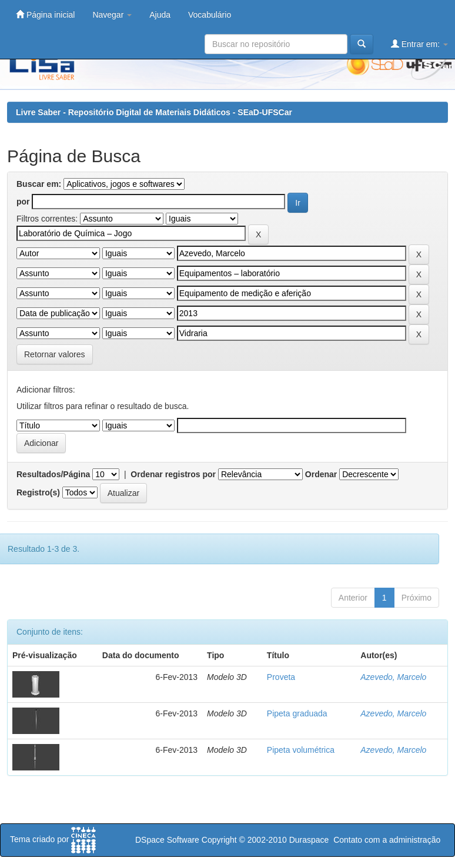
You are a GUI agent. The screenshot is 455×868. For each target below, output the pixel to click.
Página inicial (45, 14)
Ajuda (160, 15)
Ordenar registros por (173, 474)
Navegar (112, 15)
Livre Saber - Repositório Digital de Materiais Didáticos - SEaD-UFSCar (154, 112)
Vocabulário (210, 15)
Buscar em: (39, 184)
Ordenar (321, 474)
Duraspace (309, 840)
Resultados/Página (53, 474)
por (23, 202)
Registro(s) (38, 492)
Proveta (281, 677)
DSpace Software (167, 840)
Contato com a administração (387, 840)
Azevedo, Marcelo (393, 677)
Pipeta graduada (297, 713)
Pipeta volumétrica (301, 750)
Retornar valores (55, 354)
